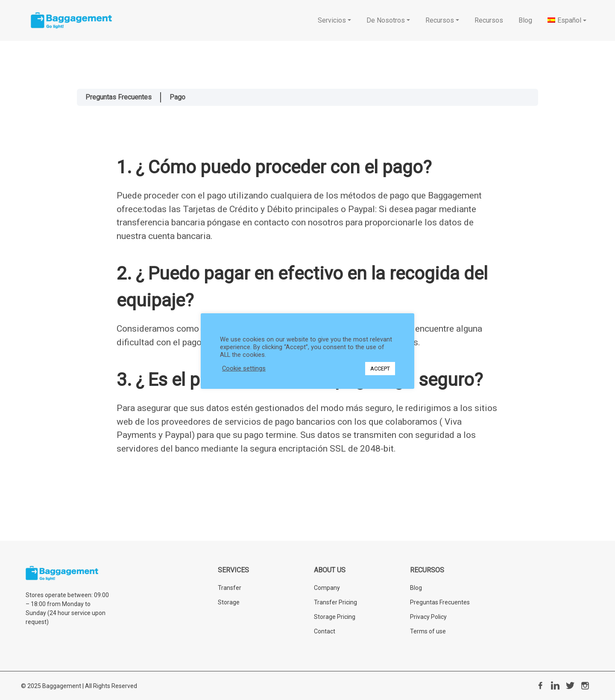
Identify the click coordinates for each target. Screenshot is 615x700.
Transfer (230, 588)
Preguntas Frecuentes (119, 97)
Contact (325, 631)
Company (327, 588)
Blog (416, 588)
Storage (229, 602)
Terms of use (428, 631)
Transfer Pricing (335, 602)
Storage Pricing (335, 617)
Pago (177, 97)
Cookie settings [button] (244, 368)
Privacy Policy (428, 617)
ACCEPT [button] (380, 369)
